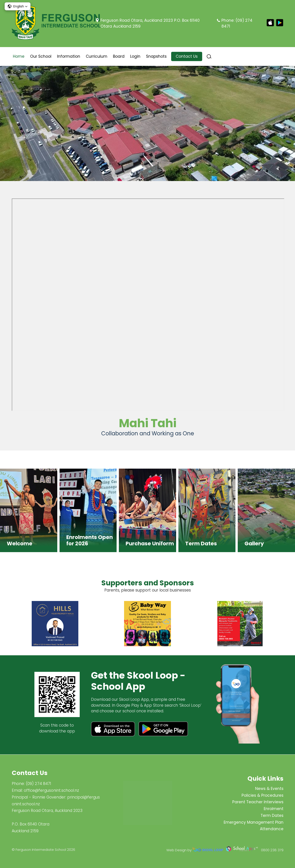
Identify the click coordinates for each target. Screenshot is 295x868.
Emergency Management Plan (254, 822)
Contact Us (187, 56)
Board (119, 56)
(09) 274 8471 (38, 784)
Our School (41, 56)
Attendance (272, 829)
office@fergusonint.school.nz (51, 790)
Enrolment (274, 809)
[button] (18, 6)
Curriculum (97, 56)
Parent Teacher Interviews (258, 802)
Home (19, 56)
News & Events (269, 789)
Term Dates (272, 816)
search (209, 56)
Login (135, 56)
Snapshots (156, 56)
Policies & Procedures (263, 795)
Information (69, 56)
